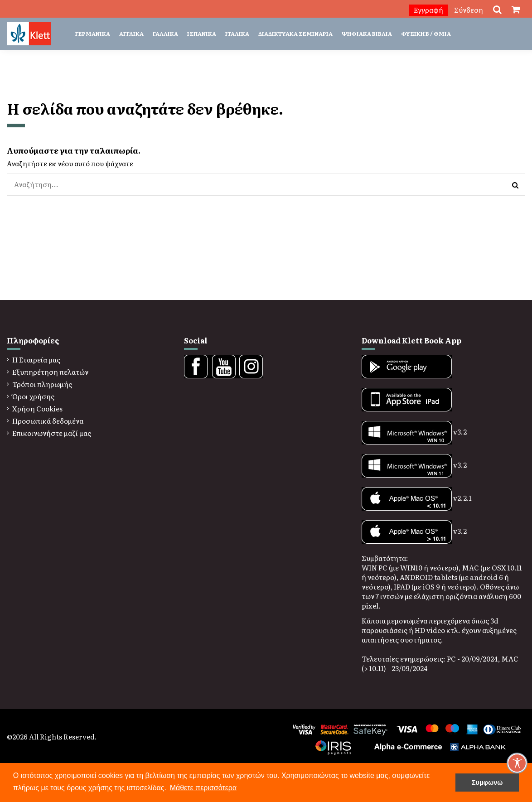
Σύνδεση (469, 10)
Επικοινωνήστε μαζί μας (52, 433)
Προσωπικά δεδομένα (48, 421)
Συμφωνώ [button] (487, 783)
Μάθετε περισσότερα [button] (203, 788)
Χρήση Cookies (37, 408)
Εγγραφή (428, 10)
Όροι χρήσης (33, 396)
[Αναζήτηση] (515, 185)
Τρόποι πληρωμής (42, 384)
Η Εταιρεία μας (36, 360)
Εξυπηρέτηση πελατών (50, 372)
